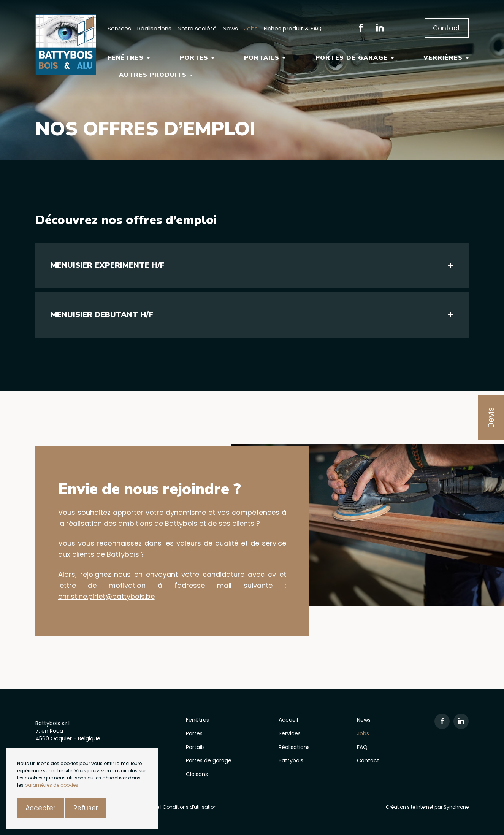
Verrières (446, 58)
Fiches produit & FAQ (293, 28)
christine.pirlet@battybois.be (106, 596)
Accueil (288, 720)
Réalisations (154, 28)
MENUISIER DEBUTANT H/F (102, 315)
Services (119, 28)
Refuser (86, 808)
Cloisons (197, 774)
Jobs (251, 28)
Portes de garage (355, 58)
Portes (197, 58)
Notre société (197, 28)
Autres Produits (156, 75)
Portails (265, 58)
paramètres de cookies (52, 785)
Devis (491, 418)
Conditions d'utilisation (190, 807)
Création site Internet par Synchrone (427, 807)
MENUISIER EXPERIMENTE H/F (108, 265)
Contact (447, 28)
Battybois (291, 760)
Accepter (40, 808)
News (230, 28)
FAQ (362, 747)
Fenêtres (129, 58)
